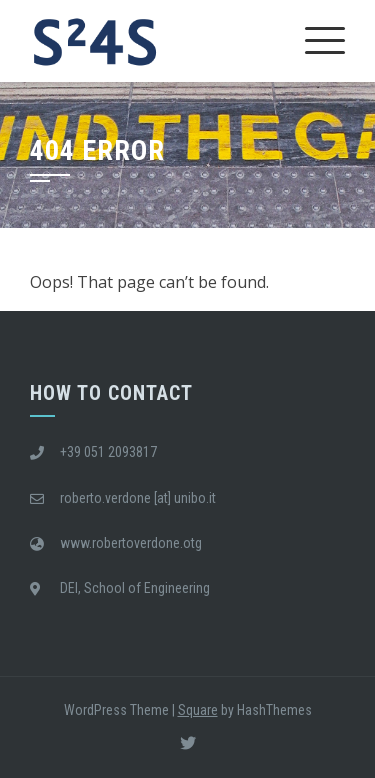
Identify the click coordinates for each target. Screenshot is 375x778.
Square (198, 710)
